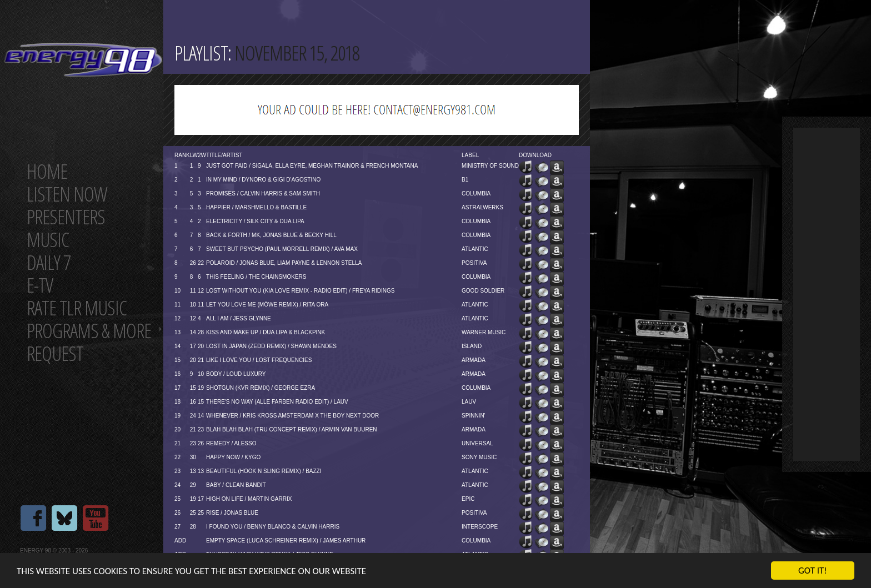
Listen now (67, 194)
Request (55, 353)
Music (48, 240)
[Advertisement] (827, 294)
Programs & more (89, 331)
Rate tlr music (77, 308)
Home (47, 171)
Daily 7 (49, 262)
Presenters (66, 217)
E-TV (40, 285)
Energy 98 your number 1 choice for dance (83, 60)
